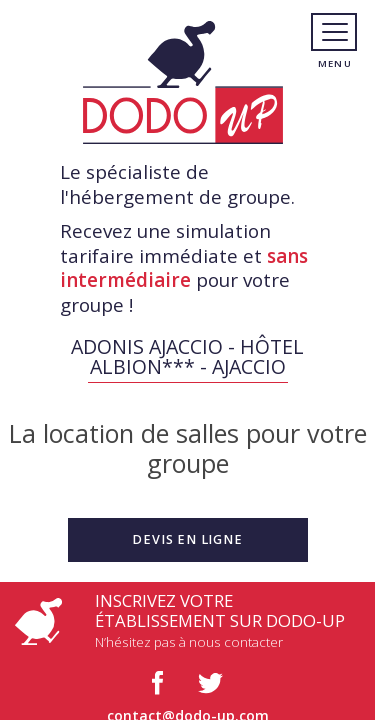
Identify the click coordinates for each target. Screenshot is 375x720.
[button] (188, 540)
